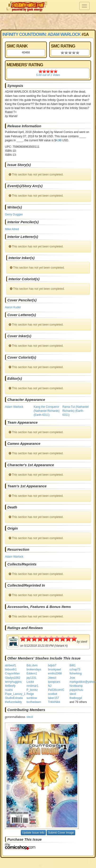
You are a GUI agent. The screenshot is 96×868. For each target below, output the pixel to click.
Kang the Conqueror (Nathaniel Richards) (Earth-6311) (46, 411)
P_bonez (32, 690)
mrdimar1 (33, 686)
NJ (50, 686)
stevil (73, 694)
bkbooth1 (11, 669)
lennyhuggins (13, 682)
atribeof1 (11, 665)
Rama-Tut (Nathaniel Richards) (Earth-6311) (76, 411)
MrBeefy (10, 686)
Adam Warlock (14, 407)
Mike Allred (12, 229)
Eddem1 (32, 674)
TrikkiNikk (54, 702)
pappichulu (76, 690)
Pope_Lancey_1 (15, 694)
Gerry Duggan (14, 214)
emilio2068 (55, 674)
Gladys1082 (13, 678)
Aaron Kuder (13, 307)
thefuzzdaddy (13, 702)
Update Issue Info (33, 833)
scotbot (53, 694)
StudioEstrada (14, 698)
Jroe (72, 678)
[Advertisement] (48, 21)
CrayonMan (12, 674)
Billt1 (73, 665)
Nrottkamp (76, 686)
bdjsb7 (52, 665)
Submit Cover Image (61, 833)
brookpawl (55, 669)
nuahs (9, 690)
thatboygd (76, 698)
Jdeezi (52, 678)
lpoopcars (54, 682)
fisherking (76, 674)
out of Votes (48, 75)
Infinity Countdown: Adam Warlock (41, 34)
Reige (30, 694)
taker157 (54, 698)
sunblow (32, 698)
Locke (30, 682)
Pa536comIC (56, 690)
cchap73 (75, 669)
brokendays (34, 669)
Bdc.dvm (32, 665)
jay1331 (31, 678)
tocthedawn (34, 702)
